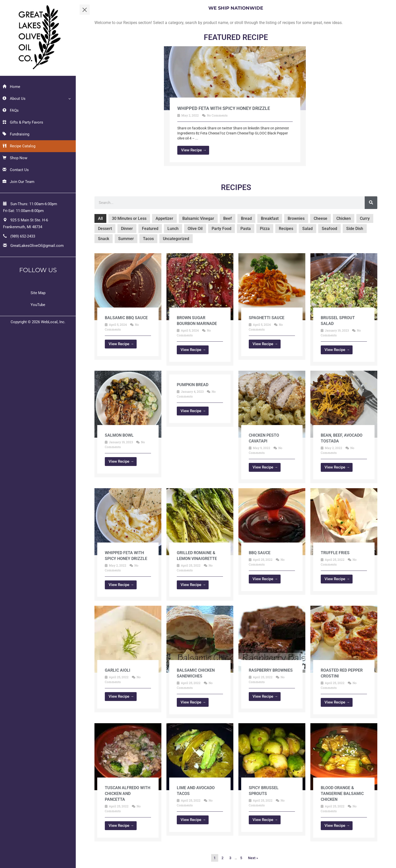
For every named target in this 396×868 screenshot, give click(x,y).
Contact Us (16, 170)
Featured (150, 229)
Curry (365, 218)
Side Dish (355, 229)
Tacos (148, 239)
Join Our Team (18, 182)
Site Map (38, 293)
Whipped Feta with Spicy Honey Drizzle (224, 108)
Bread (246, 218)
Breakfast (270, 218)
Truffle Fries (335, 553)
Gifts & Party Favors (23, 122)
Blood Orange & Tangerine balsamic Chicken (342, 794)
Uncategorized (176, 239)
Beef (228, 218)
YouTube (38, 305)
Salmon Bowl (119, 435)
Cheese (320, 218)
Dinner (127, 229)
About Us (14, 99)
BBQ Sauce (260, 553)
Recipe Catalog (19, 146)
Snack (104, 239)
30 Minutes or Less (129, 218)
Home (11, 87)
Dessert (105, 229)
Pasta (246, 229)
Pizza (265, 229)
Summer (126, 239)
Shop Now (15, 158)
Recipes (286, 229)
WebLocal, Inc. (53, 322)
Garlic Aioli (118, 670)
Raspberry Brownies (271, 670)
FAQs (11, 110)
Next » (253, 858)
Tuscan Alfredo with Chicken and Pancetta (128, 794)
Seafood (329, 229)
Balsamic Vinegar (198, 218)
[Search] (371, 203)
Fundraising (16, 134)
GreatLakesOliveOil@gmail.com (37, 246)
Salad (307, 229)
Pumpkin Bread (193, 385)
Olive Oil (195, 229)
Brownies (296, 218)
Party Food (221, 229)
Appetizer (164, 218)
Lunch (173, 229)
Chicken (344, 218)
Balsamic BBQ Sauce (126, 318)
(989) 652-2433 (23, 236)
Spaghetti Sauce (267, 318)
